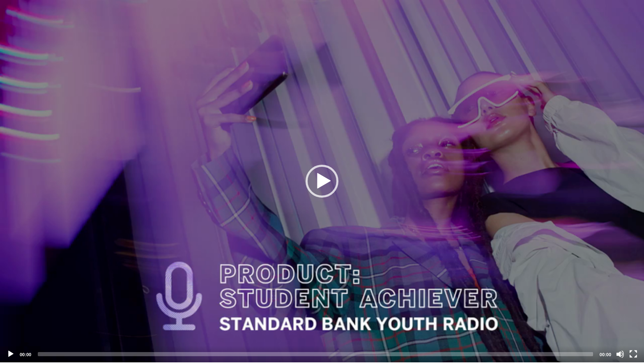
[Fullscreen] (633, 354)
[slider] (315, 354)
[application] (322, 181)
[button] (322, 181)
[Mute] (620, 354)
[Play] (11, 354)
